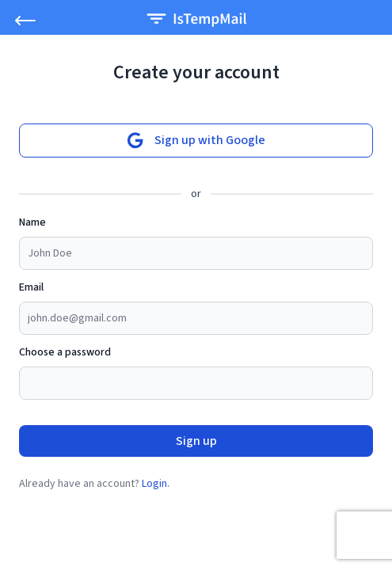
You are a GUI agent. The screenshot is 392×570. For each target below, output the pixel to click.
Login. (156, 484)
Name (32, 222)
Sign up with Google (196, 141)
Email (31, 287)
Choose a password (65, 352)
